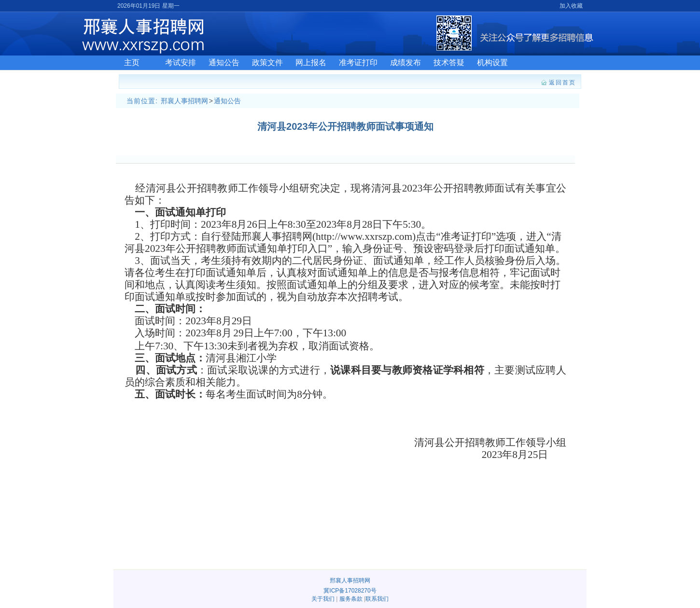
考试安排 (181, 62)
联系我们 (377, 599)
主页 (132, 62)
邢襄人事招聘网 (184, 101)
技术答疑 (449, 62)
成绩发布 (406, 62)
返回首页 (562, 83)
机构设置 (492, 62)
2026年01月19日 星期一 (148, 6)
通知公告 (224, 62)
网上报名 (311, 62)
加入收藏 (571, 6)
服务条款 (351, 599)
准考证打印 (358, 62)
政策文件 (267, 62)
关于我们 (323, 599)
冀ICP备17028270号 (350, 591)
